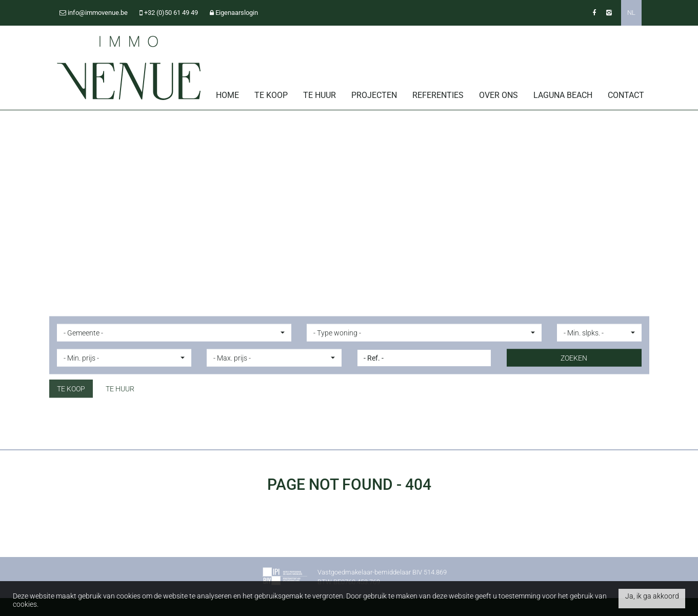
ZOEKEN (574, 357)
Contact (626, 95)
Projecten (374, 95)
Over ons (498, 95)
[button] (174, 332)
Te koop (271, 95)
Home (227, 95)
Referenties (438, 95)
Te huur (320, 95)
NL (631, 13)
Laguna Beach (563, 95)
